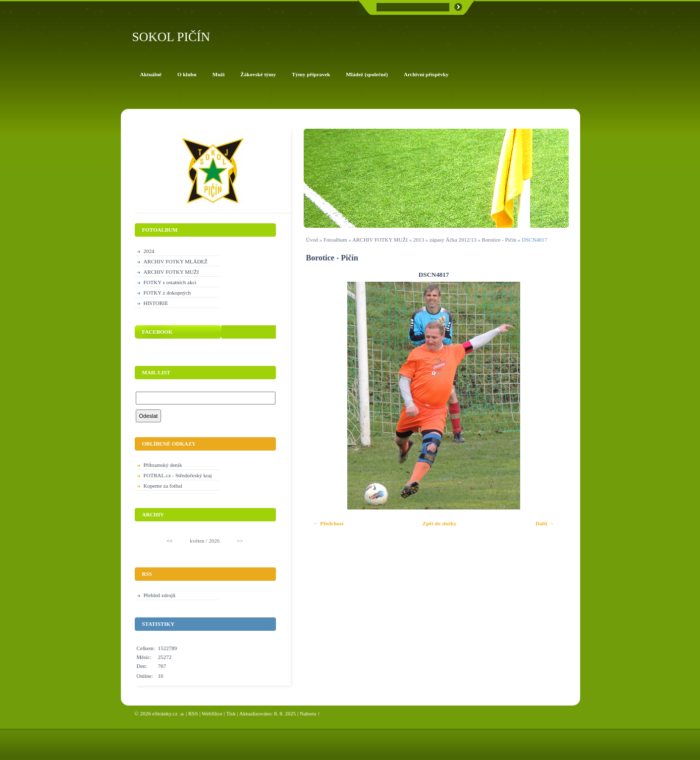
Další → (545, 523)
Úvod (312, 240)
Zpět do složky (439, 523)
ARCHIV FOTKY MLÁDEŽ (176, 261)
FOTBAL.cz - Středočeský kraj (178, 475)
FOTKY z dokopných (167, 293)
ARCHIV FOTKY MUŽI (380, 240)
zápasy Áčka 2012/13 (453, 240)
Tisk (231, 713)
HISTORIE (156, 303)
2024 (149, 251)
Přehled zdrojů (160, 595)
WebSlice (212, 713)
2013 (419, 240)
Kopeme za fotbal (163, 486)
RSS (193, 713)
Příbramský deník (163, 465)
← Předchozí (329, 523)
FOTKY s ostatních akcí (170, 282)
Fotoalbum (335, 240)
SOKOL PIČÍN (171, 37)
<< (169, 541)
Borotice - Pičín (499, 240)
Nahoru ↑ (310, 713)
